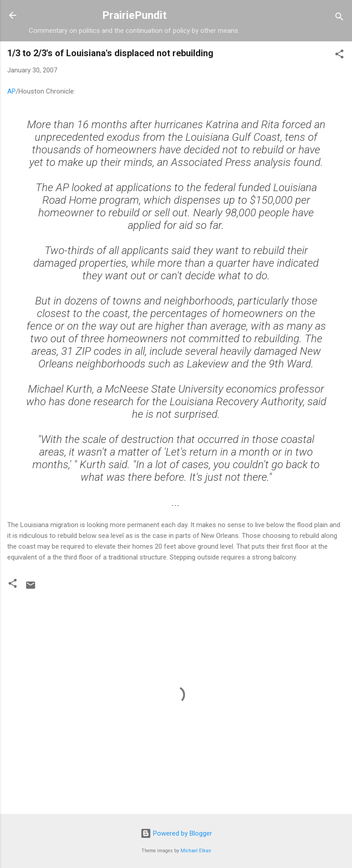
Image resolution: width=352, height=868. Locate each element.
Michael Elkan (196, 851)
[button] (339, 56)
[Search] (339, 18)
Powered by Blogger (176, 833)
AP (11, 91)
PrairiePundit (134, 15)
